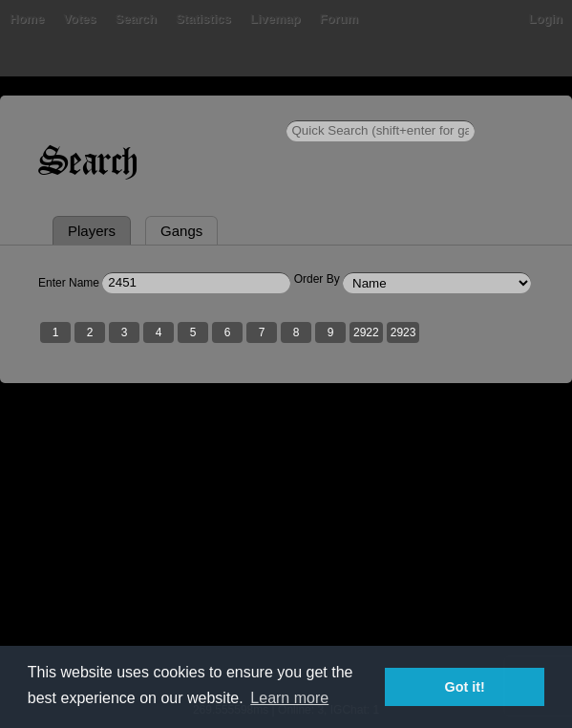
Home (27, 19)
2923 (403, 332)
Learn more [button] (289, 698)
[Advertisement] (286, 555)
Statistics (203, 19)
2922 (366, 332)
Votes (79, 19)
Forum (339, 19)
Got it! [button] (465, 687)
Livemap (275, 19)
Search (136, 19)
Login (546, 19)
